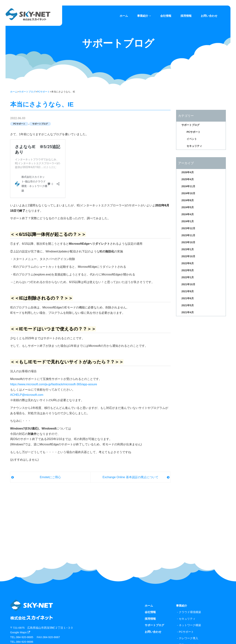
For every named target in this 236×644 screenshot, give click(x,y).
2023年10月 (188, 242)
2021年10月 (188, 284)
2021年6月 (188, 298)
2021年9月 (188, 291)
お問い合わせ (209, 16)
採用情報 (186, 16)
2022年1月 (188, 277)
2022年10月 (188, 256)
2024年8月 (188, 200)
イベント (192, 139)
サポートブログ (27, 92)
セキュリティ (194, 146)
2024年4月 (188, 214)
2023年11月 (188, 235)
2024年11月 (188, 186)
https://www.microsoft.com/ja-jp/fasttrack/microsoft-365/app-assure (54, 384)
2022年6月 (188, 263)
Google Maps (20, 632)
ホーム (124, 16)
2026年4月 (188, 172)
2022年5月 (188, 270)
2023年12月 (188, 228)
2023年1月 (188, 249)
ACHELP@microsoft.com (27, 395)
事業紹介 (144, 16)
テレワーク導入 (189, 638)
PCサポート (43, 92)
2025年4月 (188, 179)
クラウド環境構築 (190, 612)
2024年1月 (188, 221)
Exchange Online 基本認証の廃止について (130, 477)
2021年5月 (188, 305)
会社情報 (166, 16)
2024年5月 (188, 207)
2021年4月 (188, 312)
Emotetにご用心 (50, 477)
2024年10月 (188, 193)
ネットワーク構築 (190, 625)
